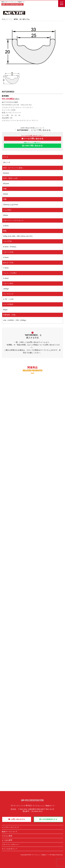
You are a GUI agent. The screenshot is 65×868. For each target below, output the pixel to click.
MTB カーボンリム (22, 19)
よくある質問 (7, 840)
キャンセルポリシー (10, 849)
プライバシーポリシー (11, 844)
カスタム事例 (7, 836)
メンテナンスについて (11, 827)
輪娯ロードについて (10, 832)
